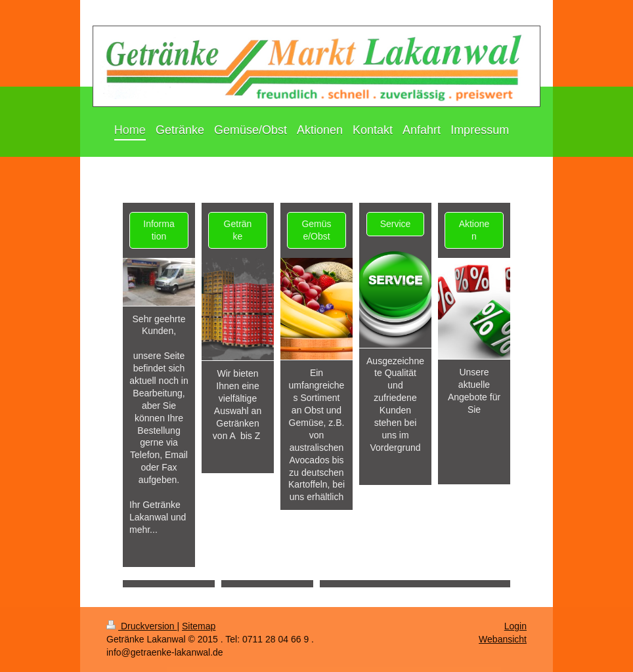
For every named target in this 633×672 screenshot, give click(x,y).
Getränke (238, 230)
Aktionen (474, 230)
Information (159, 230)
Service (396, 224)
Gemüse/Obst (316, 230)
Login (515, 626)
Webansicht (503, 639)
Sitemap (199, 626)
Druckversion (142, 626)
